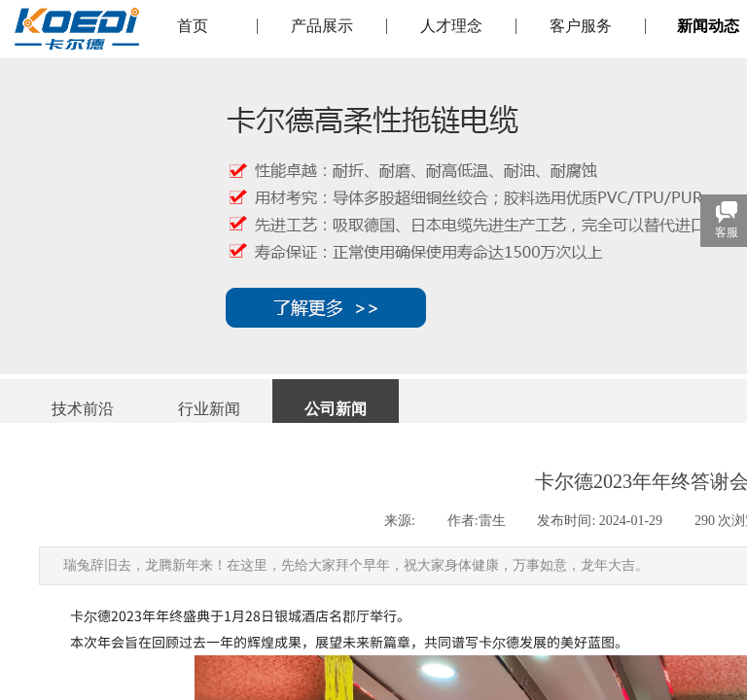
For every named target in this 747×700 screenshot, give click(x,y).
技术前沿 (83, 409)
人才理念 (451, 26)
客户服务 (581, 26)
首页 (193, 26)
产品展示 (322, 26)
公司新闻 (336, 409)
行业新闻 (209, 409)
